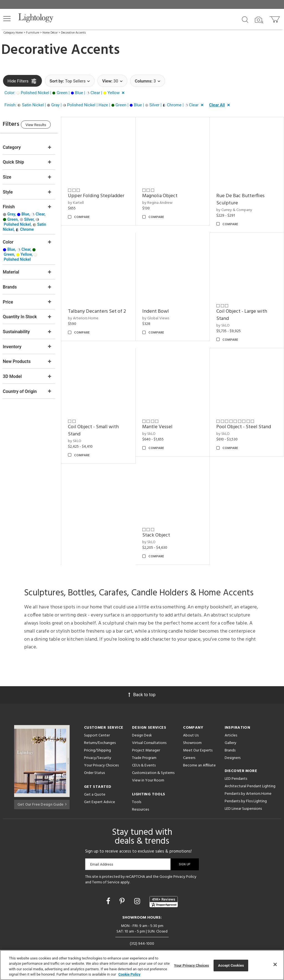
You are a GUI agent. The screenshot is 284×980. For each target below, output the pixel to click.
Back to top (142, 680)
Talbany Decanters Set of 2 (106, 308)
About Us (191, 721)
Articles (231, 721)
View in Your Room (148, 766)
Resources (140, 795)
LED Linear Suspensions (243, 794)
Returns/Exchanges (100, 728)
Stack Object (163, 521)
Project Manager (146, 736)
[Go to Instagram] (138, 887)
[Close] (275, 964)
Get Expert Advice (100, 787)
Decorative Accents (73, 33)
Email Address (102, 850)
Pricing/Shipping (97, 736)
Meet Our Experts (198, 736)
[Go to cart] (275, 18)
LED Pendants (236, 764)
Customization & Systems (153, 758)
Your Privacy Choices (101, 751)
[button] (7, 19)
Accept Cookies (231, 965)
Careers (189, 743)
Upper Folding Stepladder (107, 192)
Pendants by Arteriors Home (248, 779)
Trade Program (144, 743)
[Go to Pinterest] (123, 887)
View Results (49, 126)
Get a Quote (95, 780)
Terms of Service (106, 868)
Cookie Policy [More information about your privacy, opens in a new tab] (130, 974)
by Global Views (163, 311)
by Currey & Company (238, 206)
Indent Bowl (163, 304)
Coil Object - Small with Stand (104, 420)
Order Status (94, 758)
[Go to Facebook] (109, 887)
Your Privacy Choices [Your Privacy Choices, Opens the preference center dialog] (192, 965)
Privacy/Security (98, 743)
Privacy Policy (185, 862)
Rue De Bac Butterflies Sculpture (244, 196)
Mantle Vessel (165, 416)
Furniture (33, 33)
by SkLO (227, 318)
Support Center (97, 721)
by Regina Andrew (165, 199)
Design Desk (142, 721)
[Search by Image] (259, 20)
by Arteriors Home (94, 318)
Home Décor (50, 33)
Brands (230, 736)
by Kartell (87, 199)
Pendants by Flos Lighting (246, 787)
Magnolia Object (167, 192)
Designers (233, 743)
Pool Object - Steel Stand (248, 416)
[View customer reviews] (164, 887)
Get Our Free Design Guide (42, 789)
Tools (137, 787)
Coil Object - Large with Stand (246, 308)
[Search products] (245, 19)
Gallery (230, 728)
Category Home (13, 33)
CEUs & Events (144, 751)
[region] (142, 965)
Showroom (192, 728)
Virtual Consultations (149, 728)
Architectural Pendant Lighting (250, 772)
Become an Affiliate (199, 751)
